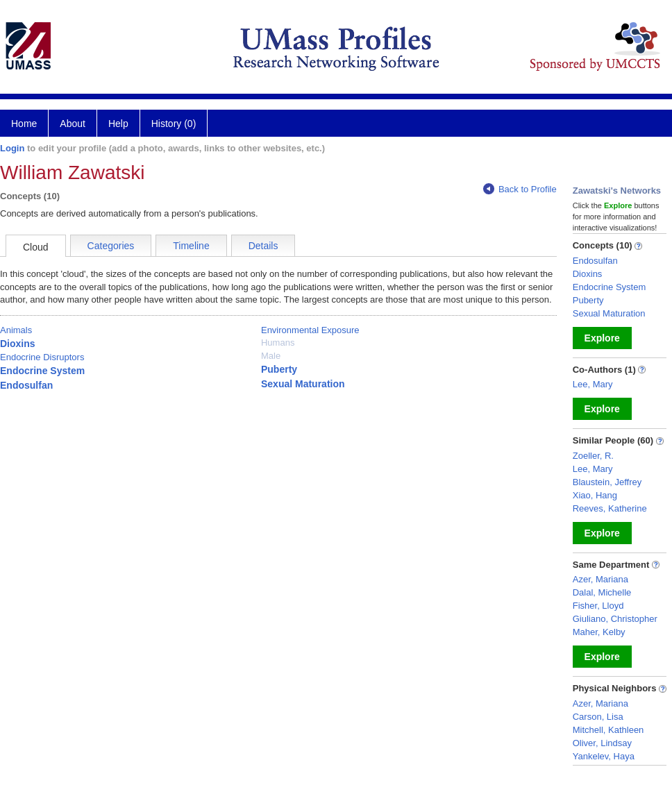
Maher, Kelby (599, 632)
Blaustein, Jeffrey (607, 482)
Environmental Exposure (310, 330)
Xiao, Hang (595, 495)
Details (263, 246)
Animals (16, 330)
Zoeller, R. (593, 456)
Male (271, 356)
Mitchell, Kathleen (608, 730)
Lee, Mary (593, 384)
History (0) (174, 124)
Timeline (191, 246)
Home (24, 124)
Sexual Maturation (303, 384)
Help (118, 124)
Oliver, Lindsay (602, 743)
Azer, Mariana (600, 579)
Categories (111, 246)
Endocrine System (42, 371)
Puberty (279, 369)
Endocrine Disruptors (42, 357)
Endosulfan (26, 385)
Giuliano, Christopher (615, 619)
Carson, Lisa (598, 717)
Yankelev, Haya (604, 756)
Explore (602, 338)
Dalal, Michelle (602, 592)
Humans (278, 343)
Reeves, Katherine (610, 508)
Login (12, 148)
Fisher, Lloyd (598, 606)
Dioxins (18, 344)
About (73, 124)
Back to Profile (520, 189)
